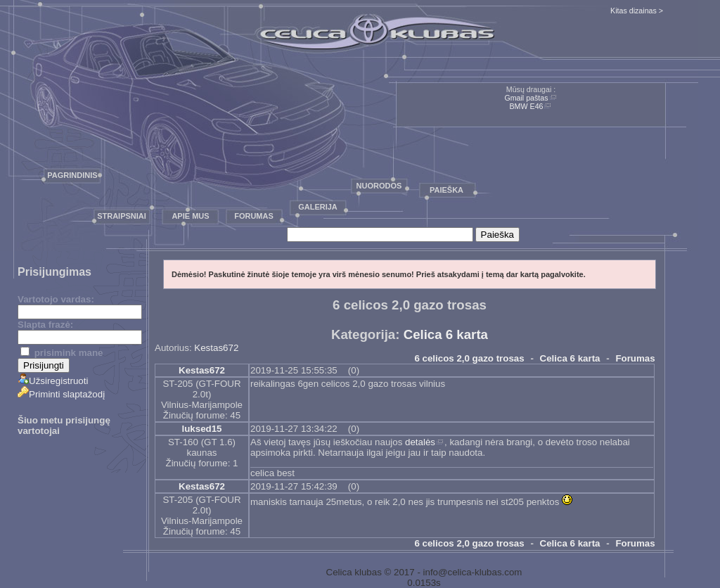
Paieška (446, 190)
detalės (420, 442)
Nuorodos (379, 186)
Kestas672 (216, 348)
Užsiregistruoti (53, 381)
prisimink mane (62, 353)
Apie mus (190, 216)
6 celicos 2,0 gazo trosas (469, 358)
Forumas (254, 216)
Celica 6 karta (446, 334)
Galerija (318, 207)
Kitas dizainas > (637, 11)
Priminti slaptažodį (61, 394)
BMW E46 (527, 106)
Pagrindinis (72, 175)
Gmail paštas (526, 98)
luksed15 (201, 429)
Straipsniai (122, 216)
